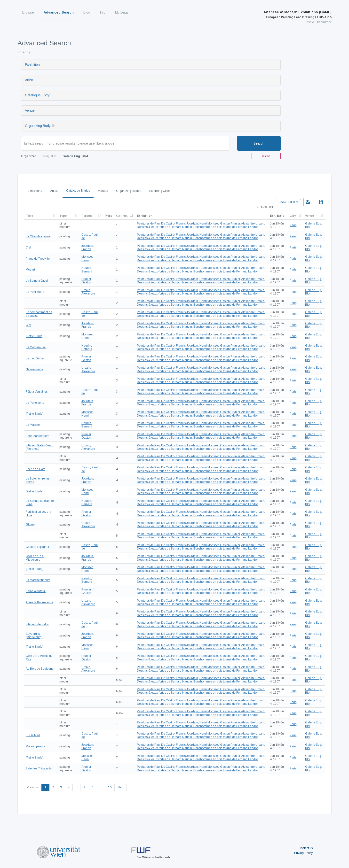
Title (29, 216)
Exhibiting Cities (160, 191)
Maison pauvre (35, 746)
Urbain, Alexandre (88, 292)
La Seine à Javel (37, 281)
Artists (54, 191)
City (293, 216)
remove (266, 156)
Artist (29, 80)
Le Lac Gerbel (35, 358)
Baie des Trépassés (39, 768)
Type (63, 216)
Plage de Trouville (38, 259)
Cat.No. (122, 216)
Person (87, 216)
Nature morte (34, 369)
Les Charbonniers (37, 436)
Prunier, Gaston (87, 281)
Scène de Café (36, 469)
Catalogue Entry (37, 95)
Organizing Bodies (129, 191)
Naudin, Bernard (87, 270)
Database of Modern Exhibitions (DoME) (297, 15)
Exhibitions (35, 191)
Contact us (306, 848)
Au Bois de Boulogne (40, 669)
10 (110, 787)
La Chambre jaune (38, 236)
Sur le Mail (33, 735)
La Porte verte (35, 403)
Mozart (30, 270)
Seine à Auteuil (36, 591)
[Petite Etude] (35, 336)
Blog (87, 12)
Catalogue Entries (78, 191)
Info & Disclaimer (319, 22)
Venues (103, 191)
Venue (30, 110)
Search (259, 143)
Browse (28, 12)
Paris (293, 225)
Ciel (28, 248)
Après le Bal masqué (39, 602)
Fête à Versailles (37, 392)
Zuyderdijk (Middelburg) (34, 635)
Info (103, 12)
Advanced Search (59, 12)
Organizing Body (38, 126)
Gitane (30, 525)
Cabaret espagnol (37, 547)
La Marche (33, 425)
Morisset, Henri (87, 258)
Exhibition (32, 65)
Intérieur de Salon (37, 624)
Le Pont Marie (35, 292)
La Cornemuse (36, 347)
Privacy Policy (303, 853)
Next (121, 787)
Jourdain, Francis (88, 248)
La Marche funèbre (38, 580)
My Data (121, 12)
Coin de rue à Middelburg (35, 558)
